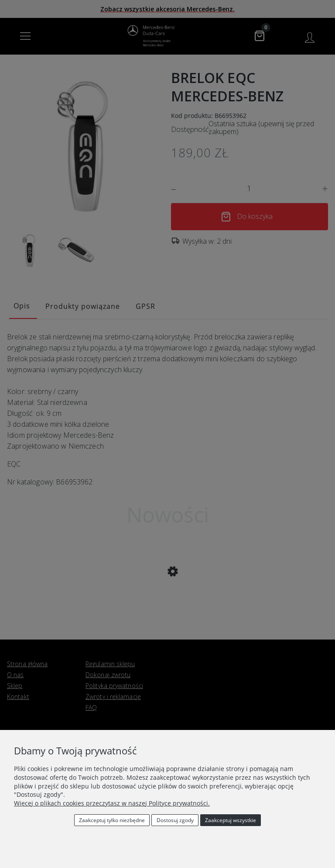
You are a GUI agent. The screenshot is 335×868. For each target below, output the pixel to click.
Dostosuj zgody (175, 820)
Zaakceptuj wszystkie (231, 820)
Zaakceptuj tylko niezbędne (112, 820)
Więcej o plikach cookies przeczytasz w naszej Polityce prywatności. (112, 803)
